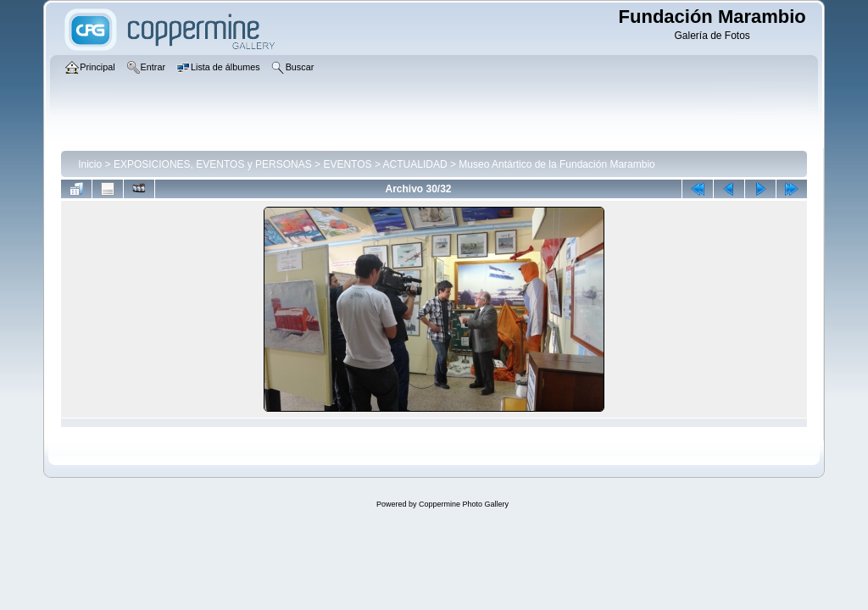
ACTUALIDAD (415, 164)
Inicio (90, 164)
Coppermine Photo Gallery (464, 504)
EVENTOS (347, 164)
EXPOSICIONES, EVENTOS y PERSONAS (213, 164)
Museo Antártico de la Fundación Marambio (556, 164)
